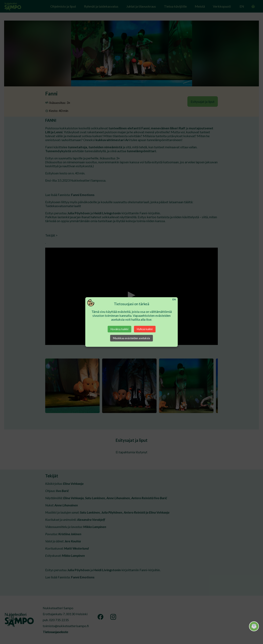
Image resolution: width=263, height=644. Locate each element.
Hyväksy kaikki (119, 329)
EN (174, 299)
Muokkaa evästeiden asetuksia (131, 338)
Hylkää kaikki (145, 329)
